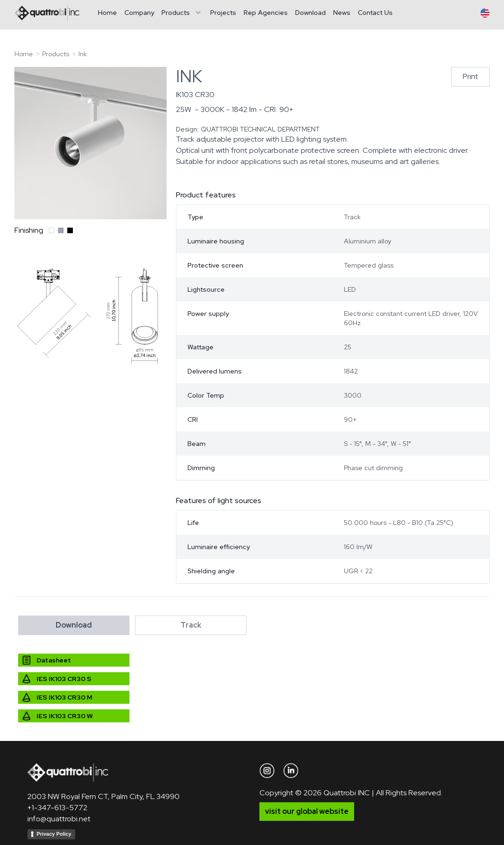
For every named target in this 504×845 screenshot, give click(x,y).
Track (191, 625)
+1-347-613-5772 (57, 808)
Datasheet (54, 660)
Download (310, 13)
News (342, 13)
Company (139, 13)
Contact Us (375, 13)
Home (107, 13)
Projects (223, 13)
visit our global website (307, 811)
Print (470, 76)
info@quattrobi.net (59, 819)
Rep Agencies (266, 13)
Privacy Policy (54, 834)
